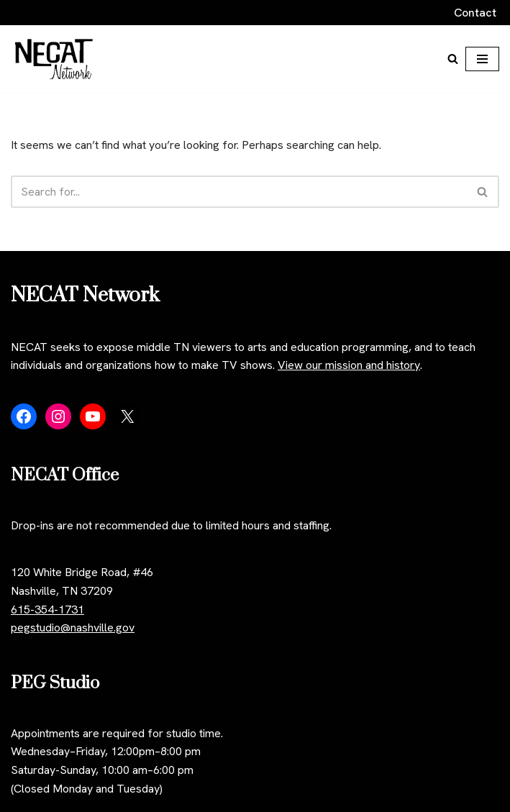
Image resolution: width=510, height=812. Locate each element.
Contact (475, 13)
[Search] (453, 59)
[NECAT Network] (54, 59)
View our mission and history (349, 365)
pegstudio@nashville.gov (73, 628)
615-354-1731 (47, 610)
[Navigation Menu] (482, 59)
